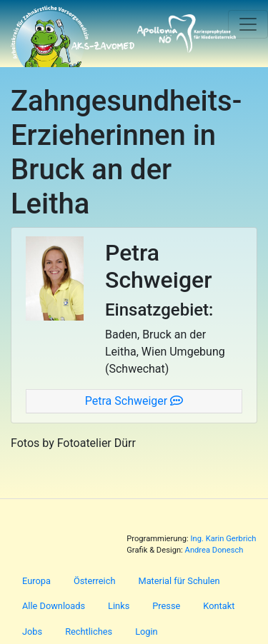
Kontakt (219, 606)
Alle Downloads (54, 606)
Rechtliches (89, 632)
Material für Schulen (179, 581)
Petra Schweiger (134, 401)
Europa (36, 581)
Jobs (32, 632)
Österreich (95, 581)
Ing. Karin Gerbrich (223, 539)
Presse (166, 606)
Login (147, 632)
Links (119, 606)
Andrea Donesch (214, 550)
